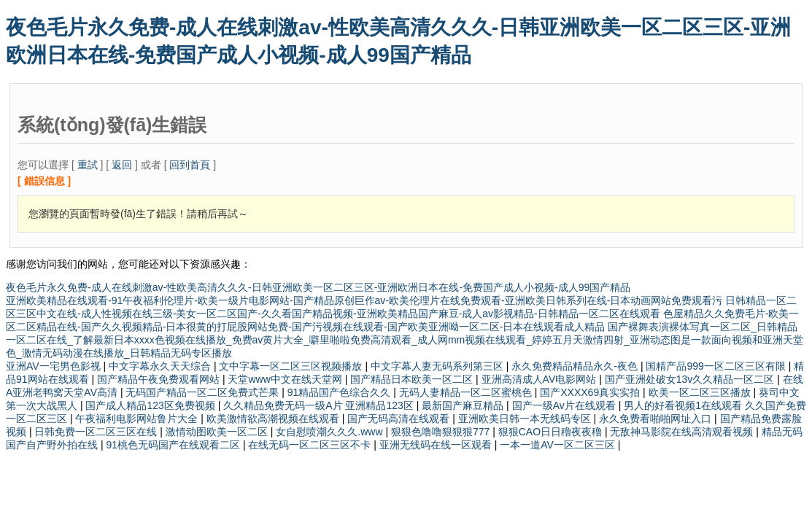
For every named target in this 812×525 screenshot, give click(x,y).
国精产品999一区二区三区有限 (717, 366)
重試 (88, 165)
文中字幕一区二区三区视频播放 (292, 366)
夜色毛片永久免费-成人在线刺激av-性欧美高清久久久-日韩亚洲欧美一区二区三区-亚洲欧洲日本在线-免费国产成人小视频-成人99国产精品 (318, 287)
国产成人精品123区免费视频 (151, 405)
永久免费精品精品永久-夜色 (576, 366)
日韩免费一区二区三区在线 (97, 432)
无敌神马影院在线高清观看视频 (683, 432)
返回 (122, 165)
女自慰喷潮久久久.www (330, 432)
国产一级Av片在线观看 (565, 405)
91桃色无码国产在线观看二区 (174, 445)
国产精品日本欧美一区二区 (413, 379)
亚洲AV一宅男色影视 (55, 366)
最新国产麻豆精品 (464, 405)
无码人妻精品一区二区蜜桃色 (467, 392)
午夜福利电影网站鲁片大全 (138, 419)
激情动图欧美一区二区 (218, 432)
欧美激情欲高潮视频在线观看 (274, 419)
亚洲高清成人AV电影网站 (541, 379)
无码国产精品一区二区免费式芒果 (204, 392)
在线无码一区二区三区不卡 (311, 445)
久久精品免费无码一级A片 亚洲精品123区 (320, 405)
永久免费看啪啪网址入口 (657, 419)
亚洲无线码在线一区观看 (437, 445)
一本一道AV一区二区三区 (559, 445)
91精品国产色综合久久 (340, 392)
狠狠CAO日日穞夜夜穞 (552, 432)
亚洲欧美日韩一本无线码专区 (526, 419)
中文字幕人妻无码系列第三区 (438, 366)
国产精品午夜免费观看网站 (160, 379)
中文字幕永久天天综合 (161, 366)
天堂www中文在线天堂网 (286, 379)
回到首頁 (190, 165)
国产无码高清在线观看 (400, 419)
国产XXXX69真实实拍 (591, 392)
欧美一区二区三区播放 (701, 392)
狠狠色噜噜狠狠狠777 (442, 432)
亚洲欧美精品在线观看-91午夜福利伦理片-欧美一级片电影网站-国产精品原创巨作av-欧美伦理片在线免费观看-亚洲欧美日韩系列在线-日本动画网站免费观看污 (366, 300)
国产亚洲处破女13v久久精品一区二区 (691, 379)
